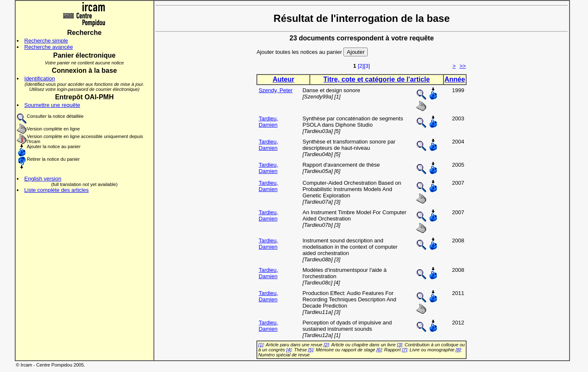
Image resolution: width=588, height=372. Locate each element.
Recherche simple (46, 41)
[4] (289, 350)
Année (455, 79)
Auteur (284, 79)
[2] (361, 66)
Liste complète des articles (57, 190)
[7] (404, 350)
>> (463, 66)
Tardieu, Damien (268, 122)
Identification (40, 78)
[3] (367, 66)
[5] (311, 350)
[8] (458, 350)
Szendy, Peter (276, 90)
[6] (379, 350)
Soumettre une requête (52, 105)
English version (43, 179)
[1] (261, 345)
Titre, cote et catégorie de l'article (376, 79)
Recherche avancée (49, 47)
